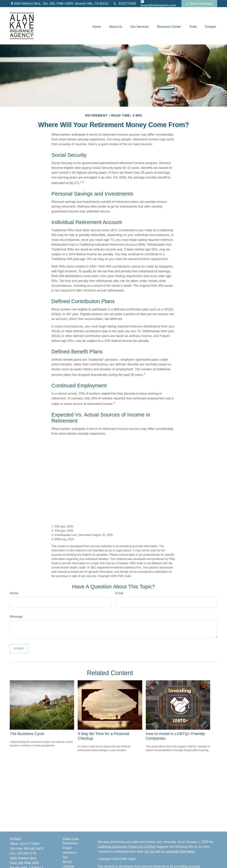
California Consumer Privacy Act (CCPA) (126, 847)
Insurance (70, 853)
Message (16, 616)
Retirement (70, 843)
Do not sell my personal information (170, 851)
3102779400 (124, 4)
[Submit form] (19, 649)
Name (14, 593)
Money (67, 862)
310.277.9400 (30, 844)
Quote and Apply (199, 4)
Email (119, 593)
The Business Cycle (27, 734)
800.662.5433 (34, 849)
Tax (65, 857)
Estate (67, 848)
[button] (97, 27)
